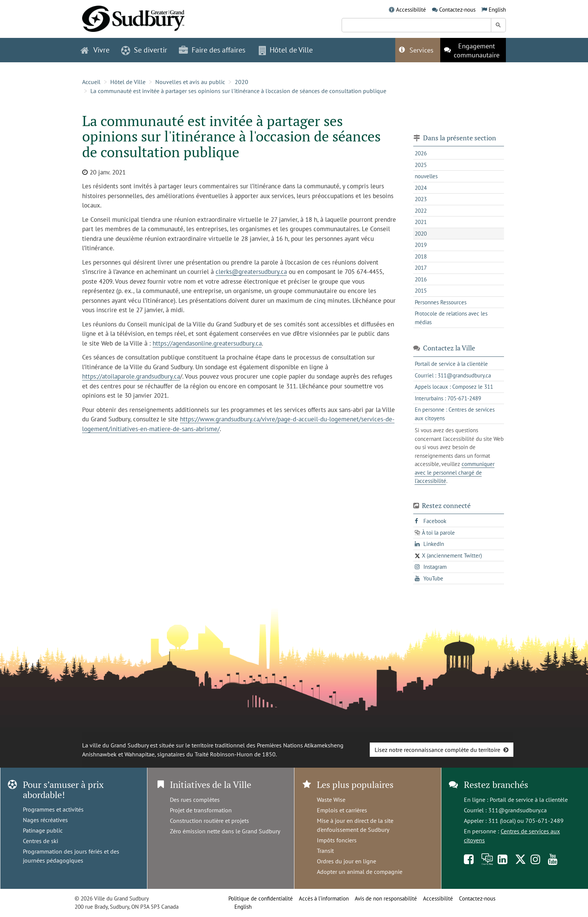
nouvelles (426, 176)
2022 (421, 211)
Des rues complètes (195, 800)
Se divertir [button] (144, 50)
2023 (421, 199)
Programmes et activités (53, 809)
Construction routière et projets (209, 821)
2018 (421, 256)
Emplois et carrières (342, 810)
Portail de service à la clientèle (529, 800)
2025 (421, 165)
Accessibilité (411, 10)
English (497, 10)
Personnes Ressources (441, 302)
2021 (421, 222)
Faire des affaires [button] (212, 50)
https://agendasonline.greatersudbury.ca (207, 343)
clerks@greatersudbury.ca (251, 272)
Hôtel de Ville (128, 82)
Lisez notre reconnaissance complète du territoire (437, 750)
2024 (421, 188)
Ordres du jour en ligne (346, 861)
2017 (421, 268)
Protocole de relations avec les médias (451, 318)
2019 (421, 245)
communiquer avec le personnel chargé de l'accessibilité (455, 472)
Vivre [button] (95, 50)
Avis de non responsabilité (386, 898)
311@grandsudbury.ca (517, 810)
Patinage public (43, 830)
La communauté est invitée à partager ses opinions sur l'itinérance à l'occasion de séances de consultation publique (238, 91)
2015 (421, 291)
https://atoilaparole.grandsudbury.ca (131, 376)
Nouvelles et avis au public (190, 82)
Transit (325, 851)
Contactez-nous (457, 10)
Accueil (91, 82)
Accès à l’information (324, 898)
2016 (421, 279)
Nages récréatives (45, 820)
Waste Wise (331, 800)
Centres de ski (40, 841)
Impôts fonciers (337, 840)
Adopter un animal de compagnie (360, 872)
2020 (241, 82)
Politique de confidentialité (261, 898)
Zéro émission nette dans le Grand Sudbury (225, 831)
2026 (421, 153)
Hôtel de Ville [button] (286, 50)
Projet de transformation (201, 810)
